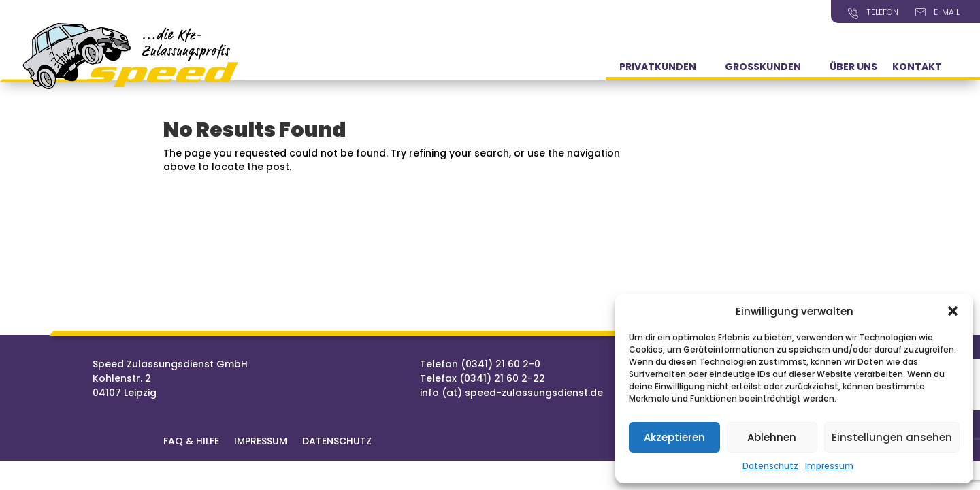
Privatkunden (658, 68)
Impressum (829, 466)
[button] (953, 311)
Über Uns (853, 68)
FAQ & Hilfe (191, 442)
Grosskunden (763, 68)
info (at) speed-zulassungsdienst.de (511, 393)
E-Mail (947, 12)
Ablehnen (772, 437)
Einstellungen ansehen (892, 437)
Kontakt (917, 68)
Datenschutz (770, 466)
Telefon (882, 12)
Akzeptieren (674, 437)
